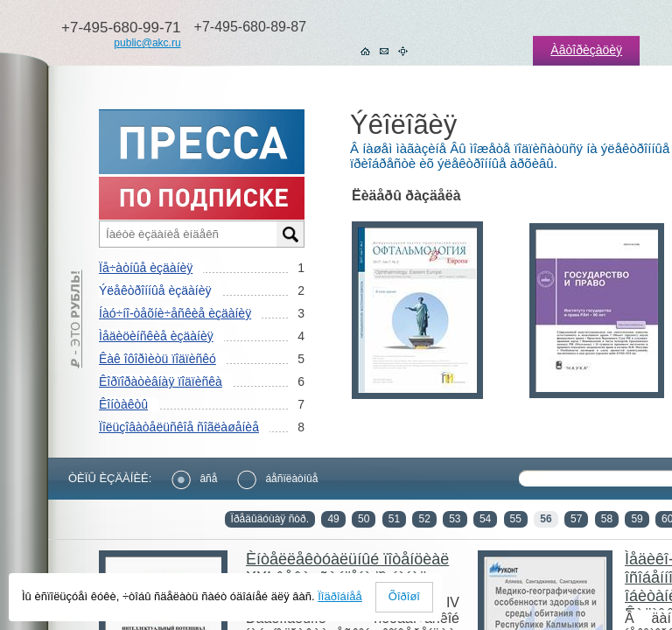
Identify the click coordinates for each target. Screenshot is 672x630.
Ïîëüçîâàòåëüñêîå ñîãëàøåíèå (179, 427)
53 (455, 519)
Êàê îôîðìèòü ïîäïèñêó (157, 359)
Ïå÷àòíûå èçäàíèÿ (146, 268)
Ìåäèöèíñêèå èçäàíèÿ (156, 336)
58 (607, 519)
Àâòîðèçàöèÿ (586, 50)
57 (576, 519)
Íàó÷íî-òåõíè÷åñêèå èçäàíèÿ (175, 313)
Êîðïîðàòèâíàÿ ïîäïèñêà (161, 381)
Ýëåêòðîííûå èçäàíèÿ (155, 290)
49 (333, 519)
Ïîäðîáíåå (340, 596)
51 (394, 519)
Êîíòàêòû (123, 404)
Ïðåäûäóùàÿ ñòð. (270, 519)
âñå (194, 479)
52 (424, 519)
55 (516, 519)
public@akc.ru (147, 43)
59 (637, 519)
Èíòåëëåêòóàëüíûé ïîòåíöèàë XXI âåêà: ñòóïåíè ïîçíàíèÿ (347, 568)
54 (485, 519)
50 (364, 519)
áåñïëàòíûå (277, 479)
